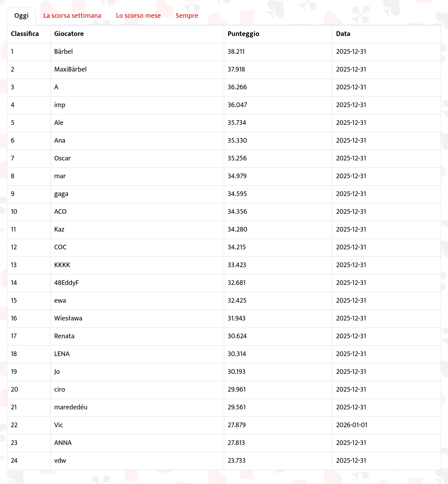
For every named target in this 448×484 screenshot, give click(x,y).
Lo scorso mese (138, 16)
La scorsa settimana (72, 16)
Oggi (21, 16)
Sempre (187, 16)
